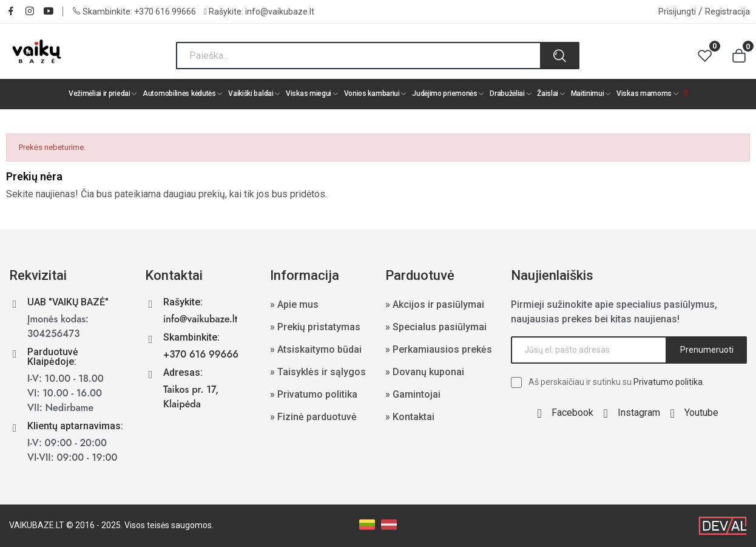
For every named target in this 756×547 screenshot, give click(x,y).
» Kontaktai (410, 417)
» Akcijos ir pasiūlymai (435, 304)
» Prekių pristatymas (315, 327)
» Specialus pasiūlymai (436, 327)
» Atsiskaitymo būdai (316, 349)
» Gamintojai (413, 394)
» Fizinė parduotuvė (313, 417)
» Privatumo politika (314, 394)
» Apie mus (294, 304)
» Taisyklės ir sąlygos (318, 372)
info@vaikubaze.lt (280, 12)
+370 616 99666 (165, 12)
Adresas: (183, 372)
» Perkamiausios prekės (439, 349)
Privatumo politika (668, 382)
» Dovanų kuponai (425, 372)
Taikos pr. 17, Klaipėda (191, 397)
